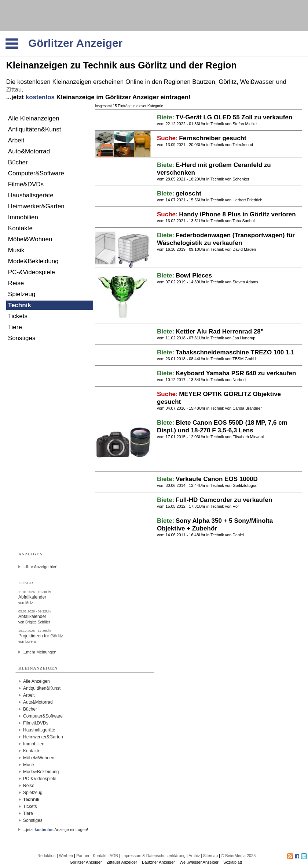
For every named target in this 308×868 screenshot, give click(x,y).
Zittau (14, 90)
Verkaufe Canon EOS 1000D (217, 479)
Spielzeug (22, 294)
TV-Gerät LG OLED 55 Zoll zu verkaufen (234, 117)
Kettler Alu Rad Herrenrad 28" (220, 331)
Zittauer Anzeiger (122, 862)
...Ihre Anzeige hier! (40, 567)
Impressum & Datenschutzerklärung (153, 856)
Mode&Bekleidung (33, 261)
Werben (66, 856)
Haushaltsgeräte (31, 195)
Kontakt (100, 856)
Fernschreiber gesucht (212, 138)
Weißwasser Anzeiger (199, 862)
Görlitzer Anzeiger (86, 862)
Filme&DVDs (26, 184)
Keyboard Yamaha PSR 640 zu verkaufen (236, 373)
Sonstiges (22, 338)
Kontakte (20, 228)
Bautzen (203, 82)
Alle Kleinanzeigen (34, 118)
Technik (20, 305)
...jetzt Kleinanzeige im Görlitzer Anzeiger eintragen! (98, 97)
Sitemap (210, 856)
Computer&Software (36, 173)
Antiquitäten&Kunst (35, 129)
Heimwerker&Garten (36, 206)
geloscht (188, 193)
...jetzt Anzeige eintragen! (55, 830)
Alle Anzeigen (36, 681)
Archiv (194, 856)
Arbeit (16, 140)
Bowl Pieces (194, 275)
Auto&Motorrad (29, 151)
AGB (114, 856)
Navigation (24, 33)
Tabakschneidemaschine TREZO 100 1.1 (235, 352)
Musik (16, 250)
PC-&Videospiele (32, 272)
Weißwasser (257, 82)
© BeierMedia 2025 (238, 856)
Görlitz (228, 82)
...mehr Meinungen (40, 652)
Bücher (18, 162)
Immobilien (23, 217)
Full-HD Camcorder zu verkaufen (224, 500)
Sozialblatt (233, 862)
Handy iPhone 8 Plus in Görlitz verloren (237, 214)
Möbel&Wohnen (30, 239)
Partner (83, 856)
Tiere (15, 327)
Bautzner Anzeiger (158, 862)
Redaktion (47, 856)
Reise (16, 283)
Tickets (18, 316)
